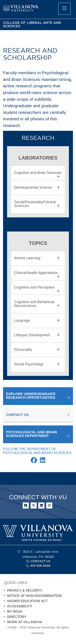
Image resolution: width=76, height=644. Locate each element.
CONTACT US (41, 561)
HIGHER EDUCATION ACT (27, 601)
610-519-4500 (40, 566)
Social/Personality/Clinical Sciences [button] (37, 204)
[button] (38, 396)
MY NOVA (15, 612)
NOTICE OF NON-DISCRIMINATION (34, 596)
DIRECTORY (17, 617)
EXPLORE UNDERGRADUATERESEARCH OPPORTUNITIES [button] (31, 396)
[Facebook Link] (34, 461)
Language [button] (37, 321)
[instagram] (49, 505)
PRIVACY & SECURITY (25, 591)
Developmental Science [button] (37, 188)
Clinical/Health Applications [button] (37, 273)
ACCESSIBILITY (20, 606)
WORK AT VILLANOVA (25, 622)
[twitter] (34, 505)
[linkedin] (41, 505)
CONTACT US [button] (17, 415)
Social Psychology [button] (37, 364)
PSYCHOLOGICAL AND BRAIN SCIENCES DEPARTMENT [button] (32, 434)
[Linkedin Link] (43, 461)
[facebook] (26, 505)
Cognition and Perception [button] (37, 287)
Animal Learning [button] (37, 258)
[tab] (38, 173)
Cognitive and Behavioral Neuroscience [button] (37, 304)
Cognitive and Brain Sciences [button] (38, 173)
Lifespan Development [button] (37, 335)
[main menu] (64, 9)
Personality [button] (37, 350)
